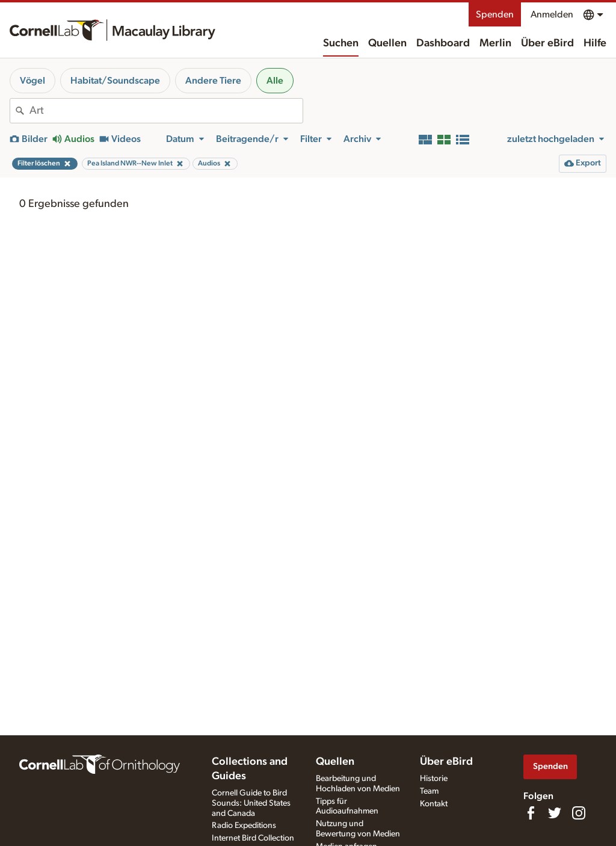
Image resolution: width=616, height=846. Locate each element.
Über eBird (547, 43)
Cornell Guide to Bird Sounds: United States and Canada (251, 803)
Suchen (341, 43)
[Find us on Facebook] (531, 813)
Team (429, 791)
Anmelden (552, 14)
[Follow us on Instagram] (579, 813)
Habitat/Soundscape (115, 81)
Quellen (387, 43)
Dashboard (443, 43)
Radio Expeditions (244, 826)
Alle (275, 81)
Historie (434, 779)
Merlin (495, 43)
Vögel (32, 81)
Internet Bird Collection (253, 838)
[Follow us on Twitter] (555, 813)
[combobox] (166, 111)
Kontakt (434, 804)
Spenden (495, 14)
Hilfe (595, 43)
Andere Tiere (213, 81)
